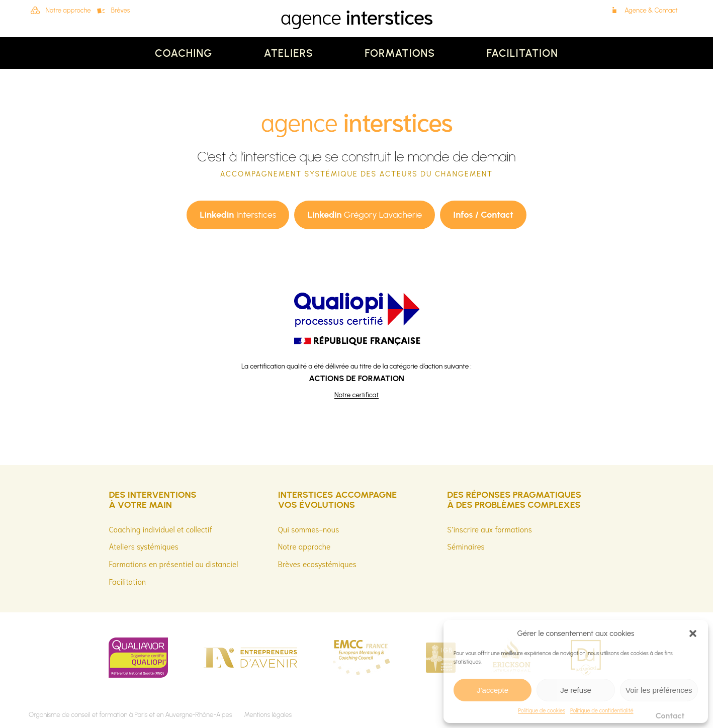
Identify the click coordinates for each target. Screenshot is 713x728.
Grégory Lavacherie (365, 215)
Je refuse (576, 690)
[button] (693, 633)
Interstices (238, 215)
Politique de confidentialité (602, 711)
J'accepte (493, 690)
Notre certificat (356, 395)
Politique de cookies (542, 711)
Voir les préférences (659, 690)
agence (356, 16)
